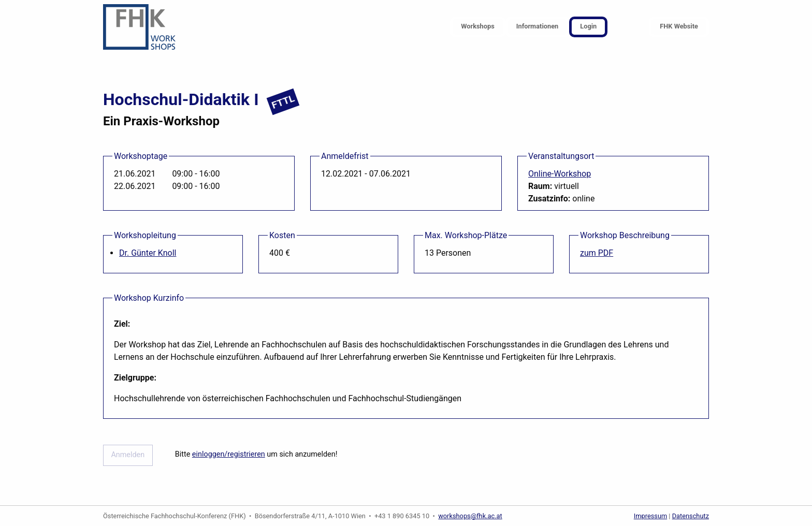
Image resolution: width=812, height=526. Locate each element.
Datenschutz (691, 516)
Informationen (538, 26)
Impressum (650, 516)
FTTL (283, 102)
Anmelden (128, 455)
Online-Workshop (560, 174)
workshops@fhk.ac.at (470, 516)
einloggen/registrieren (229, 454)
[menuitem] (477, 27)
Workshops (477, 26)
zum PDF (597, 253)
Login (588, 26)
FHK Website (679, 26)
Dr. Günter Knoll (148, 253)
